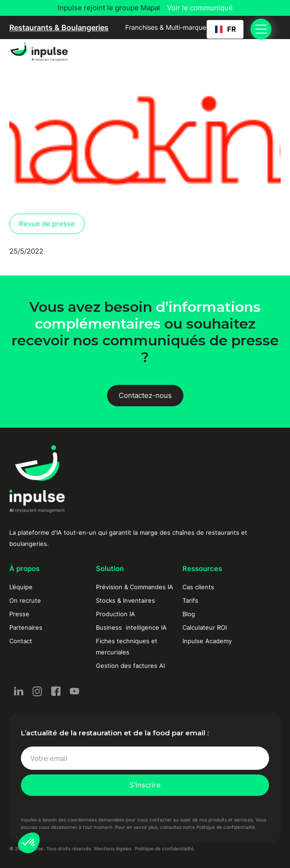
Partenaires (26, 627)
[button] (29, 843)
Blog (189, 614)
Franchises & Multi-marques (167, 27)
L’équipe (21, 587)
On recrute (25, 600)
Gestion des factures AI (130, 666)
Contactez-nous (145, 395)
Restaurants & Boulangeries (59, 27)
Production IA (115, 614)
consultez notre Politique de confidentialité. (208, 827)
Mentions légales (113, 848)
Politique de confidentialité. (165, 848)
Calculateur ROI (205, 627)
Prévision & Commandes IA (135, 587)
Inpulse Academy (207, 641)
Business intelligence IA (131, 627)
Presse (19, 614)
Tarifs (190, 600)
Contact (21, 641)
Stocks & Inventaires (125, 600)
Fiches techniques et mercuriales (127, 646)
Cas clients (198, 587)
